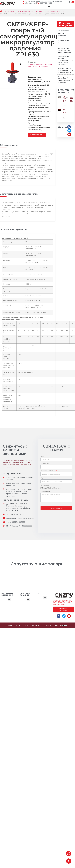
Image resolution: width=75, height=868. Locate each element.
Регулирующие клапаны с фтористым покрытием (66, 33)
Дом (5, 12)
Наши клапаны (13, 12)
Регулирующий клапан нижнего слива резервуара (66, 50)
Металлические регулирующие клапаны (66, 42)
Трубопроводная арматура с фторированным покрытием (66, 80)
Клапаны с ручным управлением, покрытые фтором (66, 70)
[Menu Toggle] (49, 6)
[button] (9, 599)
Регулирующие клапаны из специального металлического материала (66, 60)
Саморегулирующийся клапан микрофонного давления (43, 12)
